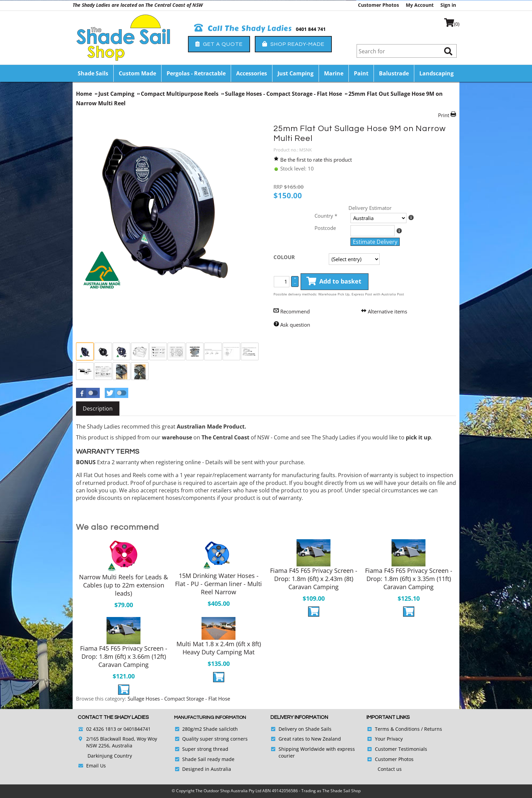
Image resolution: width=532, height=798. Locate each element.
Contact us (390, 769)
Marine (334, 73)
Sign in (448, 5)
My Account (420, 5)
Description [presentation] (98, 409)
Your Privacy (389, 739)
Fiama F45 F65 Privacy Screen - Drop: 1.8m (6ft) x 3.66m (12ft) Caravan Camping (124, 656)
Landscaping (436, 73)
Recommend (295, 311)
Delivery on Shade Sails (305, 729)
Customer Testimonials (401, 749)
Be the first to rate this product (316, 160)
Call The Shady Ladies (243, 29)
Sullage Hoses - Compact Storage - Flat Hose (179, 699)
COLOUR (284, 257)
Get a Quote (219, 44)
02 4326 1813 (101, 729)
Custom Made (137, 73)
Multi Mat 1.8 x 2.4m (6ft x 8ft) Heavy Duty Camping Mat (219, 648)
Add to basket (334, 282)
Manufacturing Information (210, 718)
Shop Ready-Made (293, 44)
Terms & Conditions (397, 729)
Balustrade (394, 73)
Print (444, 115)
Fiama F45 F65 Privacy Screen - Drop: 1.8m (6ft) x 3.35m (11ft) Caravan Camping (409, 579)
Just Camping (296, 73)
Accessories (252, 73)
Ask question (295, 325)
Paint (361, 73)
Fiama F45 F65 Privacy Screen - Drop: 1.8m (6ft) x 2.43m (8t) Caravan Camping (314, 579)
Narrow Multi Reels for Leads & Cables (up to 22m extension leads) (123, 585)
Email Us (96, 766)
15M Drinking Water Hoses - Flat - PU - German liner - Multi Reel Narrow (218, 584)
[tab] (98, 409)
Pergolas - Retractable (196, 73)
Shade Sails (93, 73)
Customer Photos (378, 5)
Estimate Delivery (375, 242)
